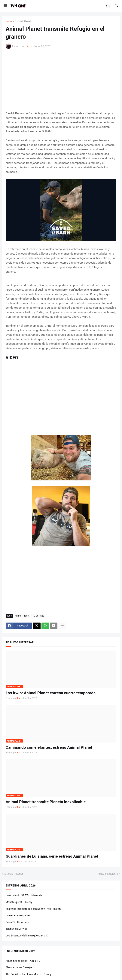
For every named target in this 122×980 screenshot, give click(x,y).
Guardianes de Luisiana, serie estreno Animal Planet (52, 856)
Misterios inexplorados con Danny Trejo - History (34, 909)
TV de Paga (38, 616)
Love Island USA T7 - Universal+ (24, 895)
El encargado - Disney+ (19, 967)
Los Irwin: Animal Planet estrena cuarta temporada (51, 693)
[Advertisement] (61, 80)
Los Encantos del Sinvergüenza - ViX (27, 936)
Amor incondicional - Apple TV (23, 961)
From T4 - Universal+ (18, 922)
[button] (5, 6)
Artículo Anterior (14, 874)
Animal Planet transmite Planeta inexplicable (46, 802)
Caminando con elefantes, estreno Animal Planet (49, 747)
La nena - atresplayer (18, 915)
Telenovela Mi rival (16, 929)
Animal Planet (23, 21)
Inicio (9, 21)
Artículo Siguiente (108, 874)
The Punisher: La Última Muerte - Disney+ (29, 974)
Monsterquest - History (19, 902)
